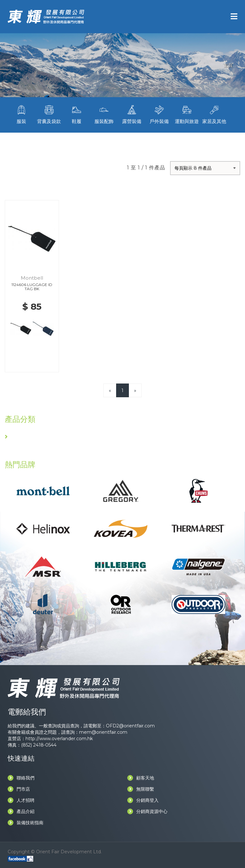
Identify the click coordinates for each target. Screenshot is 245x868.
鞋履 (77, 114)
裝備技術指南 (26, 823)
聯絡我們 (21, 778)
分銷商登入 (143, 800)
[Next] (135, 390)
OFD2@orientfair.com (130, 726)
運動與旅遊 (187, 114)
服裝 (21, 114)
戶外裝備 (159, 114)
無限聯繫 (141, 789)
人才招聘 (21, 800)
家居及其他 (214, 114)
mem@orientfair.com (103, 732)
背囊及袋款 (49, 114)
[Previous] (110, 390)
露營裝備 (132, 114)
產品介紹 (21, 811)
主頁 (228, 65)
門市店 (19, 789)
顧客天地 (141, 778)
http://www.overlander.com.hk (59, 739)
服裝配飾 (104, 114)
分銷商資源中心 (147, 811)
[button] (205, 168)
